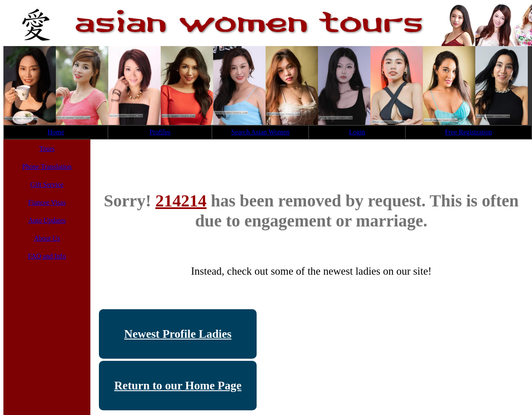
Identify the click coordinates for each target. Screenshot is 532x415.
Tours (47, 149)
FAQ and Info (47, 256)
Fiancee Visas (47, 202)
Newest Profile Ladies (178, 334)
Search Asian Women (260, 132)
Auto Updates (47, 220)
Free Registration (469, 132)
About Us (47, 238)
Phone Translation (47, 167)
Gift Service (47, 184)
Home (56, 132)
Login (357, 132)
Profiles (160, 132)
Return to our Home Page (178, 386)
